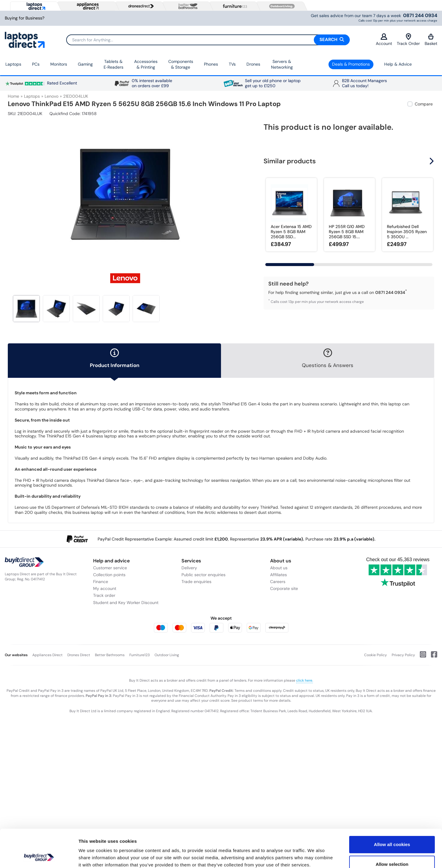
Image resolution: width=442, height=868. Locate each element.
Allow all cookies (392, 809)
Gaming (85, 64)
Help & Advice (398, 64)
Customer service (110, 568)
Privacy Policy (403, 655)
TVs (232, 64)
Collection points (109, 575)
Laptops (13, 64)
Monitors (59, 64)
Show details (314, 856)
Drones (253, 64)
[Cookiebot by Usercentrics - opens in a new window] (39, 856)
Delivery (189, 568)
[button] (432, 161)
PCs (36, 64)
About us (279, 568)
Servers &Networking (282, 64)
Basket (431, 40)
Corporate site (284, 588)
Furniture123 (140, 655)
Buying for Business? (25, 18)
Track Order (408, 40)
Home (13, 96)
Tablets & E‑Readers (113, 64)
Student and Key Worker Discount (126, 603)
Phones (211, 64)
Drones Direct (79, 655)
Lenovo (52, 96)
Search (332, 40)
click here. (305, 680)
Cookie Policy (376, 655)
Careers (278, 582)
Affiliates (278, 575)
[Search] (208, 40)
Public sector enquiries (203, 575)
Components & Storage (181, 64)
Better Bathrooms (110, 655)
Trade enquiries (196, 582)
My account (105, 588)
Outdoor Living (167, 655)
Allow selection (392, 829)
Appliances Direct (47, 655)
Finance (101, 582)
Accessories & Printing (146, 64)
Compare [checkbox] (424, 104)
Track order (104, 595)
